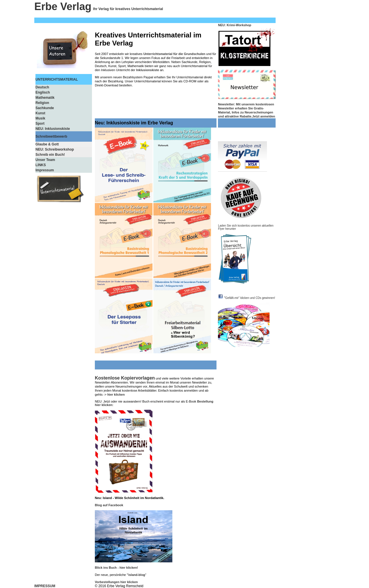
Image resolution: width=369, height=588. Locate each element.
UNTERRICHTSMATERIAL (57, 79)
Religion (42, 103)
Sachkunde (45, 108)
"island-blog (136, 575)
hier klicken (116, 394)
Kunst (40, 113)
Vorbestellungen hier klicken (116, 582)
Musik (40, 118)
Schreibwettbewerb (51, 136)
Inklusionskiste (147, 70)
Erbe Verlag (63, 6)
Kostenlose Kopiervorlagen (125, 378)
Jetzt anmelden (264, 116)
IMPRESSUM (45, 586)
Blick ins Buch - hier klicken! (116, 568)
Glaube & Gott (47, 144)
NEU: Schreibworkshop (55, 149)
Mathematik (45, 98)
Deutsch (42, 87)
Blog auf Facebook (109, 505)
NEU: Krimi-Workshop (235, 25)
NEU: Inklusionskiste (53, 129)
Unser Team (45, 160)
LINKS (41, 165)
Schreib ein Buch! (50, 155)
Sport (40, 124)
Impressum (45, 170)
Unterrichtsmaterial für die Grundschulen (174, 54)
